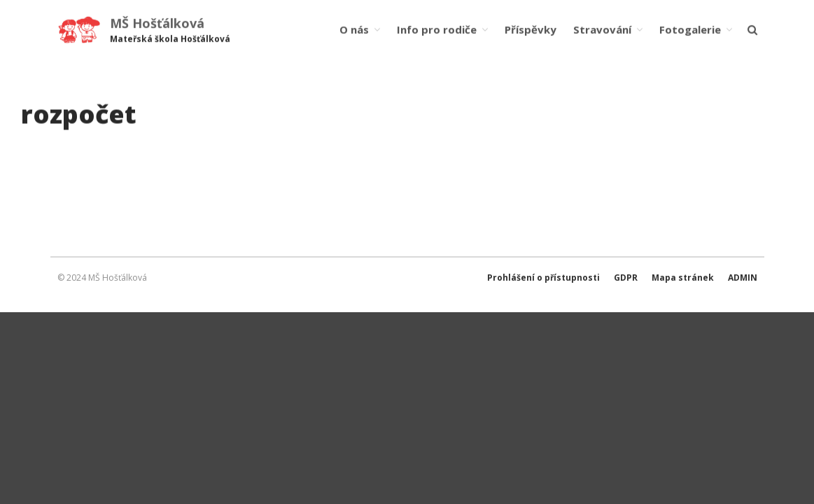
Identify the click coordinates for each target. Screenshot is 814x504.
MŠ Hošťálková (157, 23)
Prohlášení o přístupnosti (543, 278)
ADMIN (743, 278)
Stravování (602, 29)
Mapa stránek (683, 278)
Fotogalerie (690, 29)
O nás (354, 29)
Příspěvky (531, 29)
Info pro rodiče (437, 29)
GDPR (626, 278)
